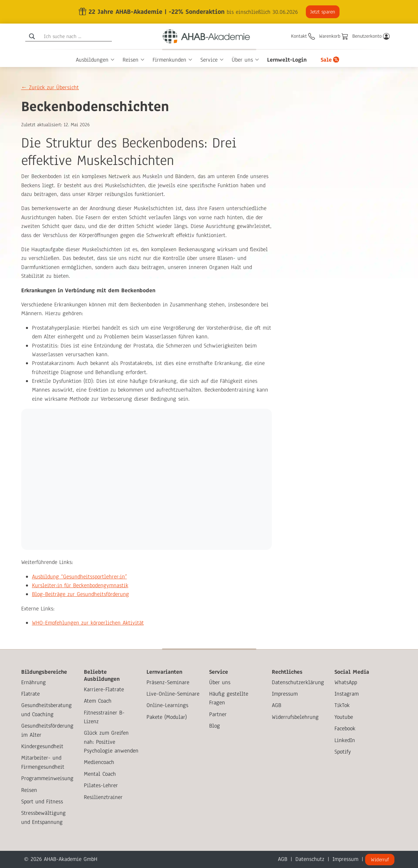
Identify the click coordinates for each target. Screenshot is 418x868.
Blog (215, 726)
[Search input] (77, 36)
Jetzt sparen (322, 12)
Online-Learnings (167, 705)
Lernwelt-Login (287, 60)
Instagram (347, 694)
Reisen (131, 60)
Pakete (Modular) (167, 717)
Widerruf (380, 860)
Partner (218, 714)
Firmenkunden (169, 60)
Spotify (343, 752)
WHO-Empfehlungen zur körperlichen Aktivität (88, 623)
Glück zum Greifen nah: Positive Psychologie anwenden (111, 742)
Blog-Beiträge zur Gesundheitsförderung (81, 594)
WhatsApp (346, 682)
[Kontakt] (303, 36)
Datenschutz (310, 859)
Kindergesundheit (42, 746)
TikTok (342, 705)
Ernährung (34, 682)
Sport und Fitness (42, 802)
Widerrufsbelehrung (295, 717)
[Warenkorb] (334, 36)
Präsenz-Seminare (168, 682)
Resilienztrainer (103, 797)
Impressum (285, 694)
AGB (277, 705)
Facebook (345, 728)
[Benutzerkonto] (371, 36)
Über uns (242, 60)
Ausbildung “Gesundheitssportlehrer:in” (79, 577)
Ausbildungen (92, 60)
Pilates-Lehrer (101, 785)
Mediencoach (99, 762)
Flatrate (30, 694)
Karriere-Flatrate (104, 689)
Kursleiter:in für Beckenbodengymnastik (80, 585)
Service (209, 60)
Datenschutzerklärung (298, 682)
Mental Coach (100, 774)
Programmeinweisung (47, 778)
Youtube (344, 717)
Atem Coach (98, 701)
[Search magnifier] (32, 36)
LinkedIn (345, 740)
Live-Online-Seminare (173, 694)
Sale (326, 60)
